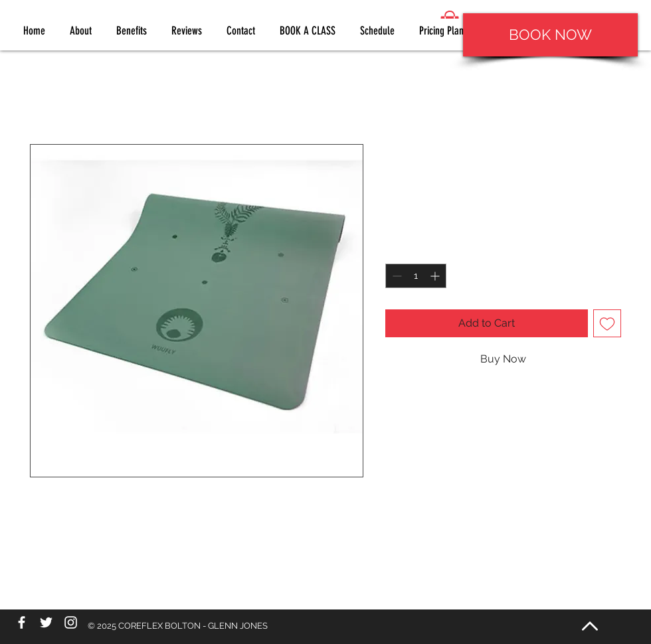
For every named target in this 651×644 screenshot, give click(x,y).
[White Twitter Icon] (46, 622)
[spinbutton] (416, 276)
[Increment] (436, 276)
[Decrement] (396, 276)
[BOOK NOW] (550, 35)
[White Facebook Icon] (22, 622)
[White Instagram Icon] (71, 622)
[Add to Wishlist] (607, 323)
